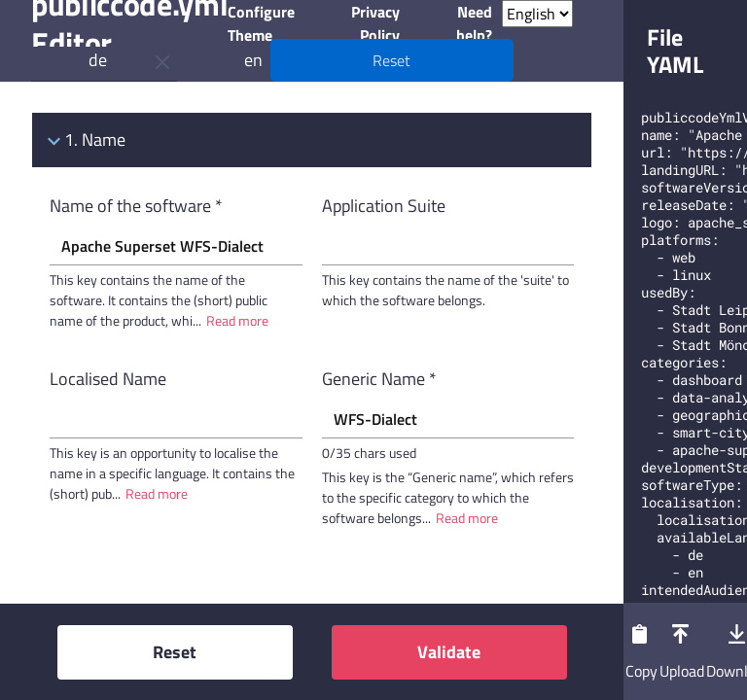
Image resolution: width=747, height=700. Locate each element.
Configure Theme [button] (261, 23)
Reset (175, 652)
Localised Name (108, 379)
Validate (449, 652)
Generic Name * (379, 379)
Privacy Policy (375, 23)
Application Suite (384, 206)
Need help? (474, 23)
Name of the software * (136, 206)
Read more (237, 320)
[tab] (312, 140)
